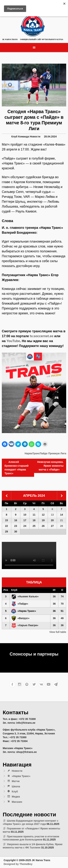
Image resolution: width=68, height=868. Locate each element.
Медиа (13, 797)
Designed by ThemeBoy (18, 864)
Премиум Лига (57, 453)
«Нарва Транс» (19, 776)
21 (61, 520)
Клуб (14, 137)
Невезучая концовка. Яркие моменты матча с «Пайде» (50, 466)
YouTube (13, 341)
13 (52, 515)
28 (61, 526)
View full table (58, 632)
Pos (6, 590)
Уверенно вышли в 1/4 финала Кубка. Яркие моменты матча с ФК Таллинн (33, 846)
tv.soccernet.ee (42, 336)
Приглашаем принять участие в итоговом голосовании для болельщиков (31, 838)
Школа (14, 786)
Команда (24, 137)
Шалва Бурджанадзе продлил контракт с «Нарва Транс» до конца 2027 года (31, 822)
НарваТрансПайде (36, 453)
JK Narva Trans (10, 39)
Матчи (13, 781)
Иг (54, 590)
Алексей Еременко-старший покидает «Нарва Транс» (17, 467)
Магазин (15, 802)
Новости (35, 137)
